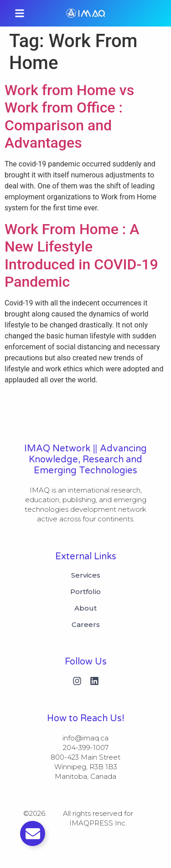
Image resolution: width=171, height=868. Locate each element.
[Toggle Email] (33, 833)
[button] (20, 13)
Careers (86, 625)
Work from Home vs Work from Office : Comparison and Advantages (69, 116)
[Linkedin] (94, 681)
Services (86, 575)
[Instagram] (77, 681)
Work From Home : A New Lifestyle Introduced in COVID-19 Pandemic (81, 255)
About (85, 608)
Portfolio (85, 592)
